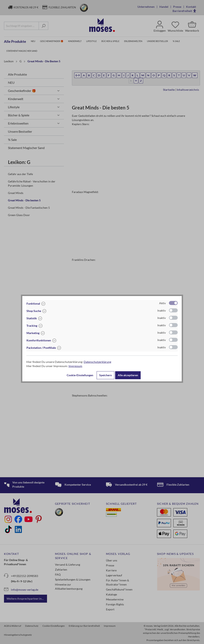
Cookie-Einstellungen (80, 375)
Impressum (75, 366)
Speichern (105, 375)
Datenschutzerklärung (97, 362)
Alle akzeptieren (128, 375)
